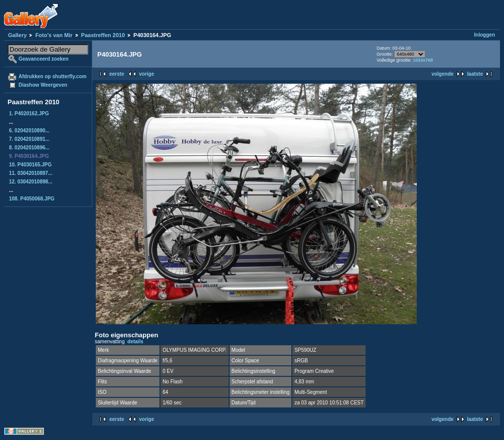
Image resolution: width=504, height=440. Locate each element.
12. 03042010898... (31, 182)
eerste (117, 74)
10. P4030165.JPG (30, 165)
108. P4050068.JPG (32, 199)
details (135, 342)
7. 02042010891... (29, 139)
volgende (442, 74)
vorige (146, 74)
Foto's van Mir (54, 35)
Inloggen (484, 35)
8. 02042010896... (29, 148)
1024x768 (423, 60)
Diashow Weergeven (43, 85)
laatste (475, 74)
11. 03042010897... (31, 173)
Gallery (17, 35)
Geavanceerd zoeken (44, 59)
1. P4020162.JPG (29, 114)
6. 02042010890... (29, 131)
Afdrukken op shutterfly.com (52, 76)
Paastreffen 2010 (103, 35)
